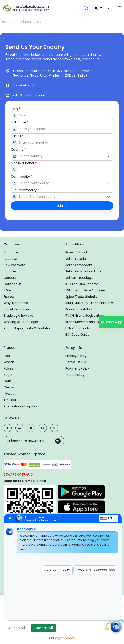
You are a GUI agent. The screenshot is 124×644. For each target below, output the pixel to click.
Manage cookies (62, 638)
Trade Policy (75, 375)
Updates (10, 271)
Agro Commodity (57, 570)
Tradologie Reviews (19, 316)
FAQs (8, 290)
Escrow (9, 297)
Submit (62, 206)
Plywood (10, 394)
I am (15, 109)
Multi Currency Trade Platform (89, 303)
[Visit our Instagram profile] (43, 428)
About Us (11, 259)
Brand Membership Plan (84, 322)
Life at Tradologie (17, 309)
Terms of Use (76, 362)
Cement (10, 387)
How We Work (14, 265)
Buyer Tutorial (76, 252)
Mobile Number (24, 163)
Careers (10, 278)
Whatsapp (112, 322)
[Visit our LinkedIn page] (19, 428)
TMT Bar (10, 400)
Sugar (8, 375)
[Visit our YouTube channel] (31, 428)
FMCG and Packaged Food (96, 570)
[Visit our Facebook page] (8, 428)
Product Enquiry (29, 22)
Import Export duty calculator (27, 328)
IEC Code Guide (77, 335)
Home (7, 22)
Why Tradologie (16, 303)
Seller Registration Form (84, 271)
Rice (7, 356)
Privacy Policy (76, 356)
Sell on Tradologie (80, 278)
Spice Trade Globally (81, 297)
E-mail (17, 136)
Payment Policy (77, 368)
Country (18, 149)
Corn (7, 381)
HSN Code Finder (78, 328)
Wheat (9, 362)
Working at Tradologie (21, 322)
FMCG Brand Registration (85, 316)
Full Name (20, 122)
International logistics (21, 406)
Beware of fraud (18, 474)
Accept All (44, 628)
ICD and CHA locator (82, 284)
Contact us (12, 284)
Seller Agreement (79, 265)
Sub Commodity (25, 190)
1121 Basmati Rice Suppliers (86, 290)
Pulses (8, 368)
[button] (86, 8)
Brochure (11, 252)
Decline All (16, 628)
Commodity (22, 177)
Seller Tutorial (76, 259)
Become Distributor (81, 309)
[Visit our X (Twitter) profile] (54, 428)
